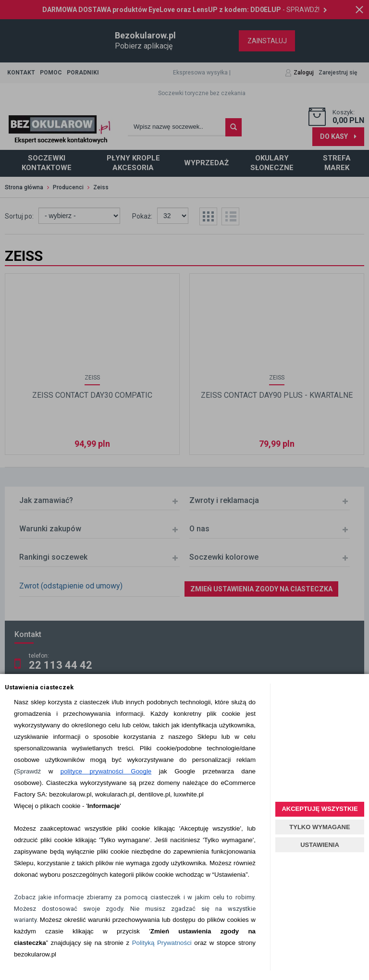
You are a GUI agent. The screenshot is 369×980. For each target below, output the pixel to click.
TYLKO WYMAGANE (320, 827)
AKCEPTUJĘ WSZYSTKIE (320, 809)
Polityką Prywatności (162, 943)
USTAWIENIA (320, 845)
